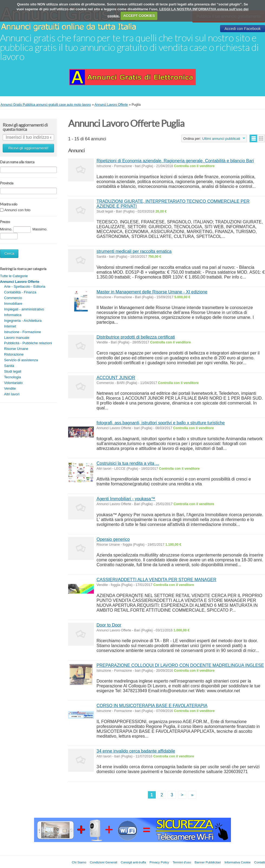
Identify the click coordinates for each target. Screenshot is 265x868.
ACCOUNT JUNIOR (116, 378)
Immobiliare (13, 304)
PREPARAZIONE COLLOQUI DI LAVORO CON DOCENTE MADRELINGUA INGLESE (180, 665)
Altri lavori (12, 394)
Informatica (13, 315)
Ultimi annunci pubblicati (221, 139)
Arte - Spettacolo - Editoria (25, 286)
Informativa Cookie (238, 862)
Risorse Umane (16, 349)
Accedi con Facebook (243, 29)
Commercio (13, 298)
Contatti (260, 862)
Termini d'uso (182, 862)
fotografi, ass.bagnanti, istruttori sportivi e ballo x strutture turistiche (161, 423)
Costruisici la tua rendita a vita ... (128, 463)
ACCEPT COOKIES (139, 16)
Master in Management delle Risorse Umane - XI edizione (152, 292)
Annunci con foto (17, 210)
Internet (10, 326)
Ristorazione (14, 354)
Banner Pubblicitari (208, 862)
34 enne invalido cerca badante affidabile (136, 751)
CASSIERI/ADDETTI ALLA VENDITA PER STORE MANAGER (156, 580)
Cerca (9, 254)
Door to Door (109, 625)
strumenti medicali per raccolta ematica (134, 251)
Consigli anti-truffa (133, 862)
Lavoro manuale (17, 338)
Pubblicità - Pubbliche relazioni (28, 343)
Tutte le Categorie (14, 276)
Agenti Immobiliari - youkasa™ (126, 499)
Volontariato (13, 383)
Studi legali (13, 371)
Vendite (10, 388)
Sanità (9, 366)
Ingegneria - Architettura (23, 321)
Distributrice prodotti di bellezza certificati (136, 337)
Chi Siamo (79, 862)
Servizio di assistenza (21, 360)
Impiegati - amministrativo (24, 309)
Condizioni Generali (103, 862)
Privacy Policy (159, 862)
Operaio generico (113, 539)
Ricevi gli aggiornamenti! (28, 148)
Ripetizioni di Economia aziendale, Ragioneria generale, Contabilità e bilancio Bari (175, 161)
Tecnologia (12, 377)
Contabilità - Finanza (20, 292)
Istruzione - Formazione (23, 332)
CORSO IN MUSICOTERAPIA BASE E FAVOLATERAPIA (152, 706)
